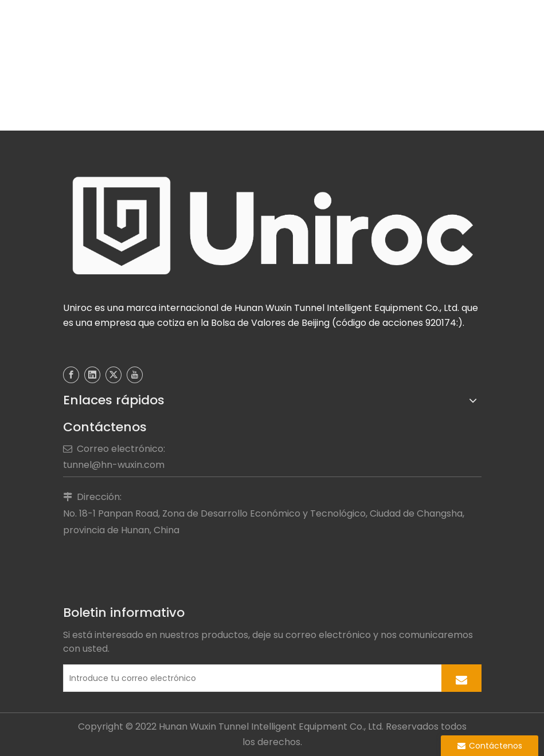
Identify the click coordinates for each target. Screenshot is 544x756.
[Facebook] (71, 375)
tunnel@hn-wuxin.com (114, 465)
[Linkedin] (92, 375)
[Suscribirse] (461, 678)
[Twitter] (114, 375)
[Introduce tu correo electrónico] (250, 678)
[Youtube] (135, 375)
